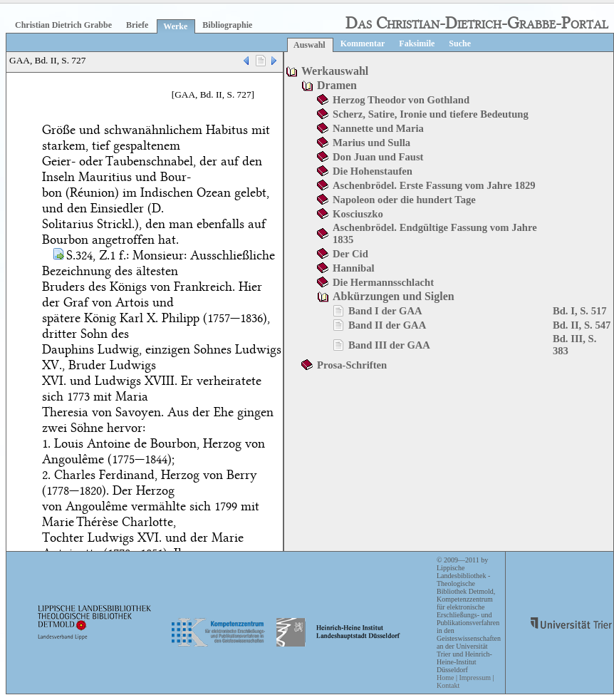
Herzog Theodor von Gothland (401, 100)
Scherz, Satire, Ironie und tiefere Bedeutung (431, 114)
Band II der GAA (387, 325)
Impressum (474, 678)
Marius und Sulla (371, 143)
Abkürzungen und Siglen (394, 296)
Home (445, 678)
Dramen (337, 85)
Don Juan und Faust (378, 157)
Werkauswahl (335, 71)
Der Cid (350, 254)
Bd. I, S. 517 (580, 311)
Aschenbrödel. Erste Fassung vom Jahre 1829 (434, 185)
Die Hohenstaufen (373, 171)
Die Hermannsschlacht (383, 282)
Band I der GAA (385, 311)
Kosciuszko (358, 214)
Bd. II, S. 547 (582, 325)
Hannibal (354, 268)
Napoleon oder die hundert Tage (404, 200)
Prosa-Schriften (352, 365)
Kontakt (448, 685)
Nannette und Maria (378, 128)
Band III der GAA (389, 345)
